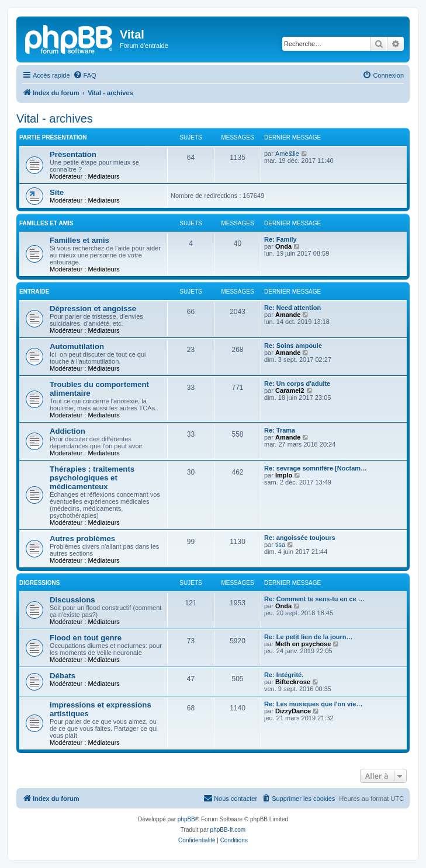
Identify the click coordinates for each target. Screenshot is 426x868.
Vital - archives (55, 118)
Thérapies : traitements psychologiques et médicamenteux (92, 478)
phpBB (186, 819)
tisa (280, 545)
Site (57, 192)
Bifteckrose (293, 682)
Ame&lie (287, 154)
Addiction (67, 431)
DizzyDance (293, 711)
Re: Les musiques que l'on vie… (313, 704)
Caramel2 (290, 391)
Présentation (73, 154)
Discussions (72, 600)
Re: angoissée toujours (300, 538)
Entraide (34, 292)
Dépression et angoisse (93, 308)
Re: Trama (280, 430)
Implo (284, 475)
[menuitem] (85, 75)
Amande (288, 315)
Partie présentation (53, 137)
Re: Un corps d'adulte (297, 384)
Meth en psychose (303, 644)
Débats (63, 676)
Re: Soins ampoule (293, 346)
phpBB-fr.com (228, 830)
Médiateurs (103, 176)
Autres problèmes (82, 538)
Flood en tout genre (86, 638)
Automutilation (77, 346)
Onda (283, 246)
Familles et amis (46, 223)
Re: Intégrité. (284, 675)
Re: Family (280, 239)
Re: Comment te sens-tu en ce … (314, 599)
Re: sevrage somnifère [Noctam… (316, 468)
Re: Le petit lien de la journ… (309, 637)
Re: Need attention (292, 308)
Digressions (39, 583)
